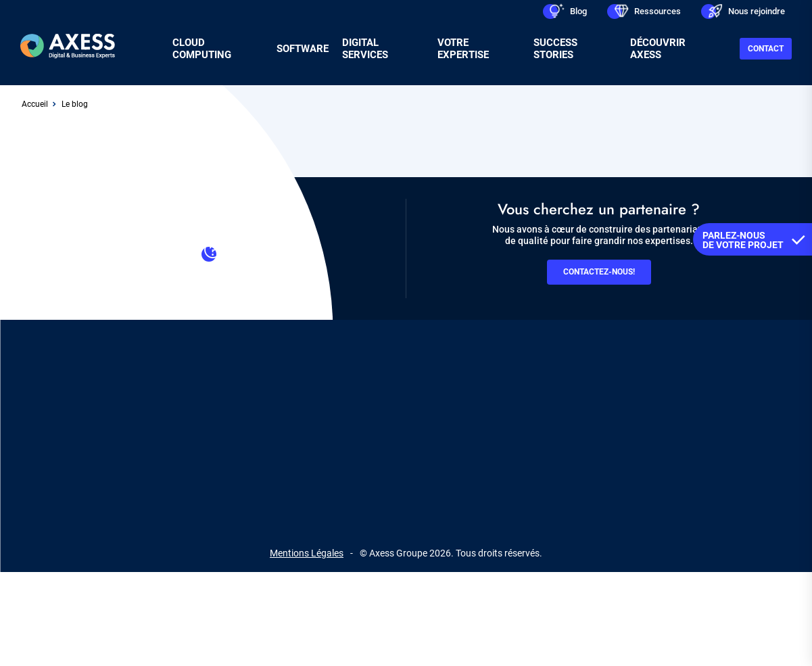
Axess (211, 435)
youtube (444, 492)
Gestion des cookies (570, 435)
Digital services (365, 49)
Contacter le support (213, 259)
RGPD (410, 435)
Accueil (35, 104)
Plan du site (474, 435)
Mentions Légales (307, 553)
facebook (394, 492)
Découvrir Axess (658, 49)
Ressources (658, 11)
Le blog (75, 104)
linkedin (344, 492)
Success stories (555, 49)
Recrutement (343, 435)
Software (303, 49)
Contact (766, 49)
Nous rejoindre (757, 11)
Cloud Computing (202, 49)
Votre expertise (463, 49)
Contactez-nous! (599, 272)
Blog (578, 11)
